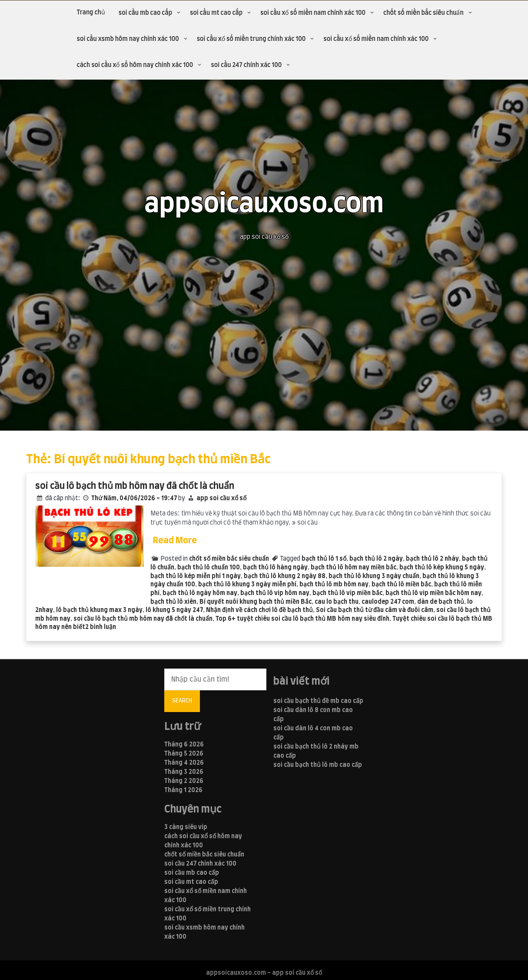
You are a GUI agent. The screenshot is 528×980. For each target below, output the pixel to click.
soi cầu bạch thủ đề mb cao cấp (318, 701)
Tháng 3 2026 (184, 772)
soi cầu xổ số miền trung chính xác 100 (251, 39)
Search (182, 701)
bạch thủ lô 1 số (324, 559)
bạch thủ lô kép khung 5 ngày (442, 568)
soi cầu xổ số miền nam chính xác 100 (313, 13)
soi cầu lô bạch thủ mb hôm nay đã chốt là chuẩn (135, 486)
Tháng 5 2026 (184, 754)
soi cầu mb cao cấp (145, 13)
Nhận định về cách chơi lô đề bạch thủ (259, 610)
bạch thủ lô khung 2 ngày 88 (285, 576)
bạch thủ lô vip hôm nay (275, 593)
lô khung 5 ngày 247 (174, 610)
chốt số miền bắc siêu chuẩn (423, 13)
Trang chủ (91, 13)
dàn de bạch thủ (441, 602)
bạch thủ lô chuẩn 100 (209, 568)
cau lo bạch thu (337, 602)
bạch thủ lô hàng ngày (275, 568)
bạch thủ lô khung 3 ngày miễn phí (247, 585)
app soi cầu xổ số (221, 498)
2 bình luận (101, 627)
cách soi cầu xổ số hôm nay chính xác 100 (135, 65)
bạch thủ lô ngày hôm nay (200, 593)
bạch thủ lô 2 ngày (376, 559)
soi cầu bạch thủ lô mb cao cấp (318, 765)
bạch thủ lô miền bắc (401, 585)
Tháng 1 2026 (183, 790)
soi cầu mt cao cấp (216, 13)
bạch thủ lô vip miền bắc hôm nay (433, 593)
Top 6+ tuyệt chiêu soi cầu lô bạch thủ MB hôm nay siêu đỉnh (302, 619)
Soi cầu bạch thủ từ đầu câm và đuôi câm (375, 610)
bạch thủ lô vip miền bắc (347, 593)
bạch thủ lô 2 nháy (432, 559)
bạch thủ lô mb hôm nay (334, 585)
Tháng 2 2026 (184, 781)
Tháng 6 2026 (184, 745)
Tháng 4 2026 (184, 763)
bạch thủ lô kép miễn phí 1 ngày (196, 576)
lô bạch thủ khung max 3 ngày (99, 610)
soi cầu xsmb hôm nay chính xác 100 (128, 39)
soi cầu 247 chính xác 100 (246, 65)
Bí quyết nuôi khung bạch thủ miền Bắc (256, 602)
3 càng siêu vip (186, 827)
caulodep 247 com (388, 602)
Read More (175, 541)
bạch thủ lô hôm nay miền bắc (354, 568)
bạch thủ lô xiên (173, 602)
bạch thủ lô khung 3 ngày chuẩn (374, 576)
